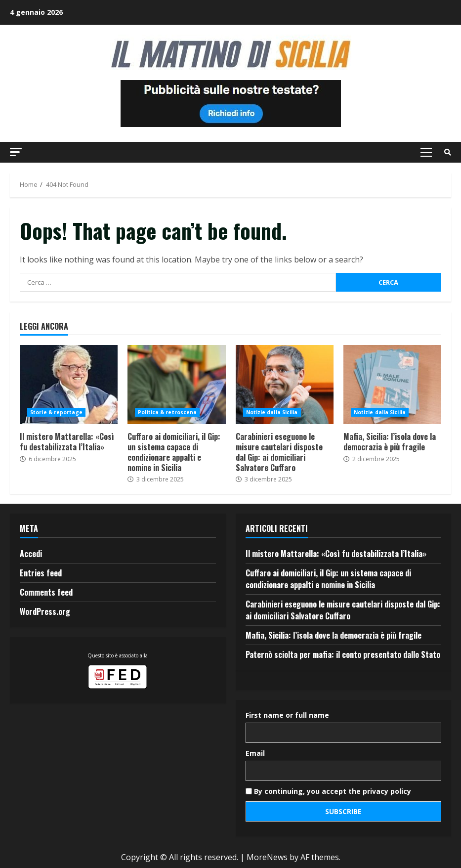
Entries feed (41, 573)
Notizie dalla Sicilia (272, 412)
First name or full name (287, 715)
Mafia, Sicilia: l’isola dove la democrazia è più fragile (392, 385)
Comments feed (46, 592)
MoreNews (267, 857)
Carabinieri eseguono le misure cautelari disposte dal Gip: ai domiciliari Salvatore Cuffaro (285, 385)
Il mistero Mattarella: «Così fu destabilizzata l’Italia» (69, 385)
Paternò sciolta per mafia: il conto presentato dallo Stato (343, 654)
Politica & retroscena (167, 412)
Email (255, 753)
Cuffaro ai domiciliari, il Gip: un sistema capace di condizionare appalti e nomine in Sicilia (176, 385)
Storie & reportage (56, 412)
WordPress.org (45, 611)
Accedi (31, 554)
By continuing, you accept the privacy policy (328, 791)
